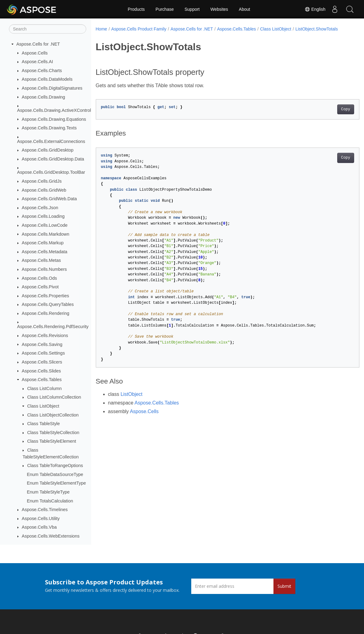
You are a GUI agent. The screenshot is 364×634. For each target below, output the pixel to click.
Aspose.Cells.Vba (39, 527)
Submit (284, 586)
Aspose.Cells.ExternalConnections (51, 141)
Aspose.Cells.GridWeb (44, 190)
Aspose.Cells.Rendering (46, 313)
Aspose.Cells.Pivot (40, 287)
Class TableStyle (43, 424)
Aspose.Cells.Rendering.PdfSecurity (53, 327)
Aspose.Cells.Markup (43, 243)
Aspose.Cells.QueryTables (48, 304)
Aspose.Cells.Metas (41, 260)
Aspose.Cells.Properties (46, 296)
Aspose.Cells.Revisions (45, 335)
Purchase (165, 9)
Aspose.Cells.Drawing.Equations (54, 119)
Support (192, 9)
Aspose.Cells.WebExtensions (51, 536)
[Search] (48, 29)
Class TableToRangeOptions (55, 465)
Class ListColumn (44, 388)
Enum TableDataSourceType (55, 474)
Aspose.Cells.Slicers (42, 362)
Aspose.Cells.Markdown (46, 234)
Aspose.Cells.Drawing (44, 97)
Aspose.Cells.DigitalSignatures (52, 88)
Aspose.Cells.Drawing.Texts (49, 128)
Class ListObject (43, 406)
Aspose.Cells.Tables (42, 380)
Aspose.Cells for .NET (38, 44)
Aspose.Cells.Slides (41, 371)
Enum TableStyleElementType (56, 483)
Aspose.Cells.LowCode (45, 225)
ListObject (131, 401)
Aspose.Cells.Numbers (44, 269)
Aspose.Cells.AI (38, 62)
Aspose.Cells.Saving (42, 344)
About (245, 9)
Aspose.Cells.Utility (41, 518)
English (315, 9)
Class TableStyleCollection (53, 433)
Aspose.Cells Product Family (139, 29)
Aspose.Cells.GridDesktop (48, 150)
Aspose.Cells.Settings (43, 353)
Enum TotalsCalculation (50, 501)
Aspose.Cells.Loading (43, 216)
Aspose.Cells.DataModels (47, 79)
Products (136, 9)
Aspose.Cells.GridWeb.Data (49, 199)
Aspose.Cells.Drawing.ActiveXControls (55, 110)
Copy (327, 116)
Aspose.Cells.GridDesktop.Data (53, 159)
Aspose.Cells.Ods (39, 278)
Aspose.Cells (35, 53)
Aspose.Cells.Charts (42, 71)
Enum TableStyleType (48, 492)
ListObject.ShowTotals (121, 35)
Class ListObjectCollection (53, 415)
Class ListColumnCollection (54, 397)
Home (101, 29)
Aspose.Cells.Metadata (45, 252)
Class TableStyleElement (52, 441)
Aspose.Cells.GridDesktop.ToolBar (51, 172)
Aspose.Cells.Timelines (45, 510)
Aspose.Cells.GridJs (42, 181)
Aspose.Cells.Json (40, 208)
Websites (219, 9)
